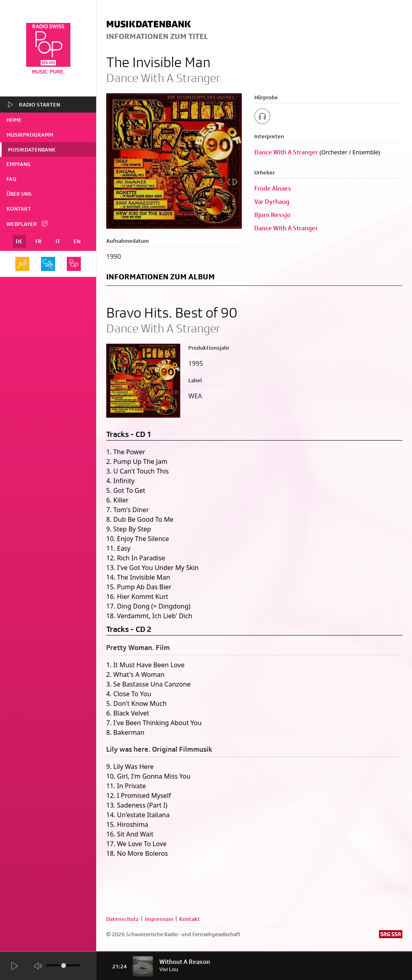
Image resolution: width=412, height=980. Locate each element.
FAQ (11, 179)
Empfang (19, 164)
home (14, 120)
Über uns (19, 194)
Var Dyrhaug (272, 202)
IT (58, 241)
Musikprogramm (30, 135)
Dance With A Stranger (286, 152)
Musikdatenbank (32, 150)
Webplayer (27, 223)
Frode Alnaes (273, 188)
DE (19, 241)
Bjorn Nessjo (272, 215)
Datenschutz (123, 919)
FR (39, 241)
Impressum (159, 919)
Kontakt (19, 209)
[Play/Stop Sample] (262, 116)
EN (77, 241)
